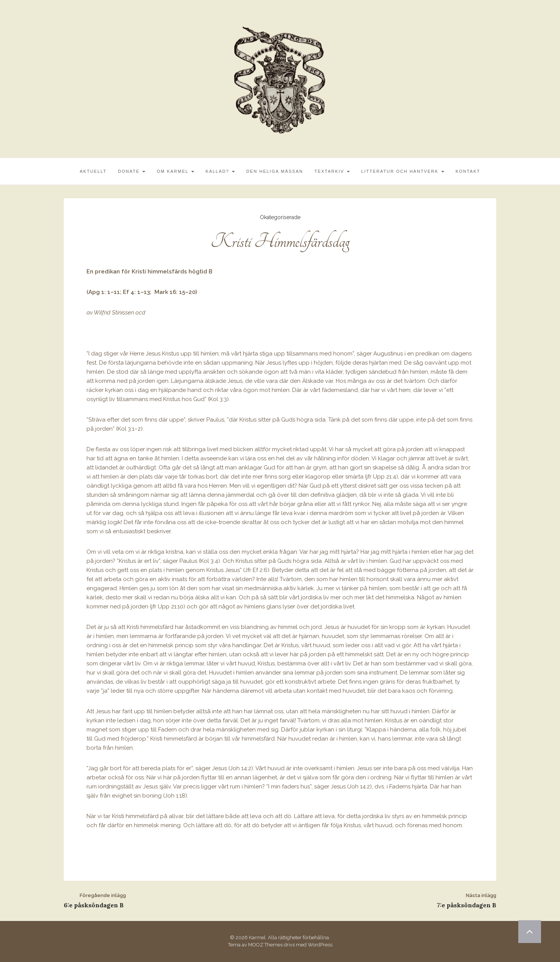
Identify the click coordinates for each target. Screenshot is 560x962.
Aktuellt (93, 171)
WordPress (320, 945)
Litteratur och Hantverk (403, 171)
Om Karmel (175, 171)
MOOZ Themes (265, 945)
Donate (132, 171)
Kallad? (220, 171)
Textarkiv (332, 171)
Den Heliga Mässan (275, 171)
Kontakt (468, 171)
